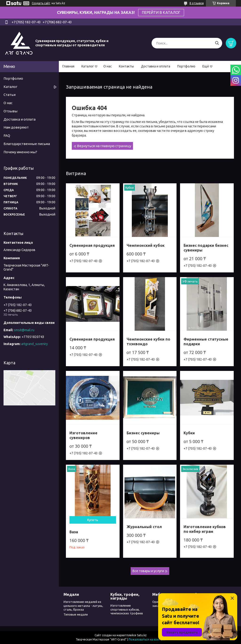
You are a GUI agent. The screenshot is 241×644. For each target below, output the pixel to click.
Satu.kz (142, 635)
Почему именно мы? (20, 152)
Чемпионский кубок (146, 245)
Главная (68, 66)
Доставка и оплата (156, 66)
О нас (108, 66)
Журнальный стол (144, 527)
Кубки (189, 433)
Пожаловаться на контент (147, 639)
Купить (93, 520)
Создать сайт (41, 3)
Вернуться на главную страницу (104, 146)
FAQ (7, 135)
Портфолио (186, 66)
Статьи (10, 95)
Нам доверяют (16, 127)
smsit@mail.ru (24, 330)
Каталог (88, 66)
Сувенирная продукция (92, 245)
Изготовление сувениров (83, 435)
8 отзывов (197, 3)
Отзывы (10, 111)
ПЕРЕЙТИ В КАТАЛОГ (161, 12)
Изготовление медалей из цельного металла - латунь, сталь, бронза (83, 606)
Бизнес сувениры (143, 433)
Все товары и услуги (148, 571)
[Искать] (217, 43)
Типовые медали (76, 614)
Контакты (126, 66)
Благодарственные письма (27, 144)
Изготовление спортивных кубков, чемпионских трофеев (127, 609)
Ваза (74, 532)
